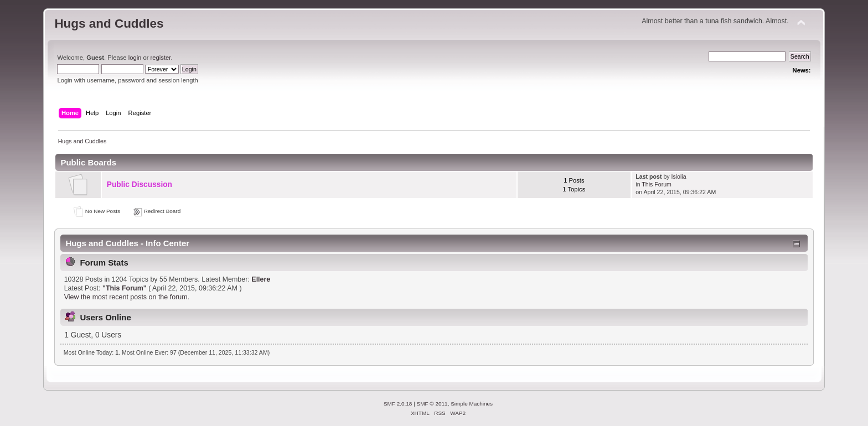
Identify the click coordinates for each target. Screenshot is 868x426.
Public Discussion (139, 185)
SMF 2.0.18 (398, 404)
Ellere (261, 279)
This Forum (657, 184)
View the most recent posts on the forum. (127, 297)
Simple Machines (472, 404)
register (161, 58)
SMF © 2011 (432, 404)
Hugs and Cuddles (109, 24)
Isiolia (679, 176)
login (135, 58)
